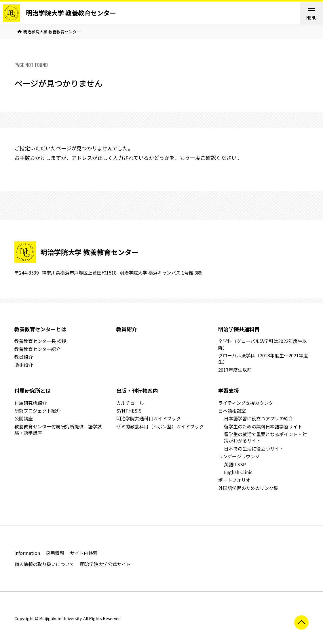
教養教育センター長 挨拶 (40, 341)
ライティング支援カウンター (248, 403)
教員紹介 (24, 357)
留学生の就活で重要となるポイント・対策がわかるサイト (265, 437)
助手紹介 (24, 365)
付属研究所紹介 (31, 403)
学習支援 (229, 390)
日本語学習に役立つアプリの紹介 (259, 418)
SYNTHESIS (129, 411)
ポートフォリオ (234, 480)
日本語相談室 (232, 411)
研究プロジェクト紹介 (37, 411)
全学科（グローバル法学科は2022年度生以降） (263, 344)
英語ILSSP (235, 464)
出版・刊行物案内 (137, 390)
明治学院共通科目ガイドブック (149, 418)
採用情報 (55, 553)
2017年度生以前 (235, 370)
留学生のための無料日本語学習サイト (263, 426)
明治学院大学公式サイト (105, 564)
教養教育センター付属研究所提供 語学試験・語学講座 (58, 430)
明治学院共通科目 (239, 329)
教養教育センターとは (40, 329)
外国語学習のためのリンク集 (248, 488)
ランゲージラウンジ (239, 456)
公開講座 (24, 418)
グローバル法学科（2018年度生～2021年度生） (263, 359)
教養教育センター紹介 (37, 349)
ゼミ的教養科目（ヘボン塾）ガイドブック (160, 426)
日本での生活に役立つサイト (254, 448)
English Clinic (238, 472)
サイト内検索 (84, 553)
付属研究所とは (33, 390)
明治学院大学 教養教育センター (71, 13)
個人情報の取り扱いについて (44, 564)
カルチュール (130, 403)
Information (27, 553)
